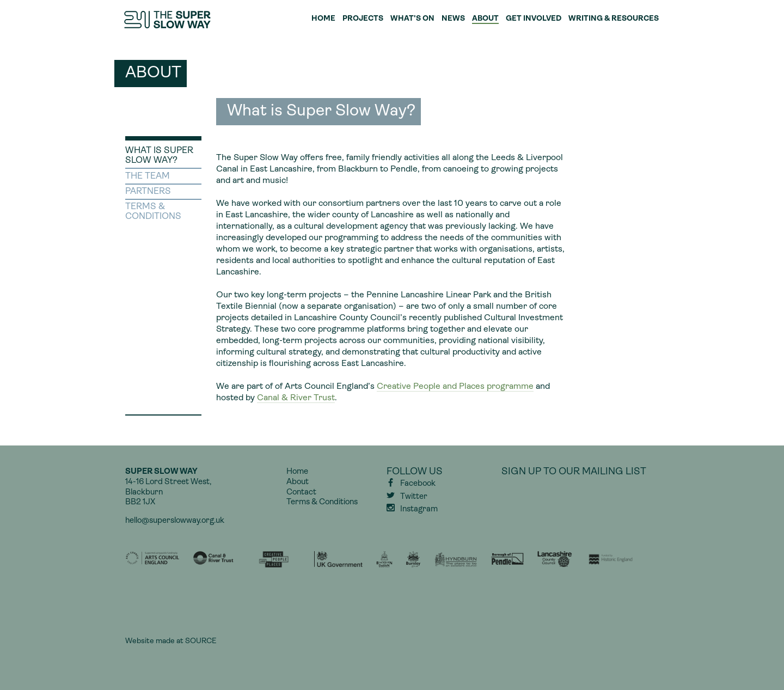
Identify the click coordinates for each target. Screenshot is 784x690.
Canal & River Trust (296, 398)
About (485, 19)
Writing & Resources (614, 19)
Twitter (414, 497)
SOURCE (201, 641)
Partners (148, 192)
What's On (412, 19)
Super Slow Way (168, 20)
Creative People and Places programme (455, 387)
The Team (148, 176)
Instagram (419, 509)
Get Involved (534, 19)
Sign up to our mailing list (574, 472)
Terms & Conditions (322, 502)
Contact (301, 493)
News (453, 19)
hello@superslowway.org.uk (175, 521)
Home (323, 19)
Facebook (418, 484)
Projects (363, 19)
